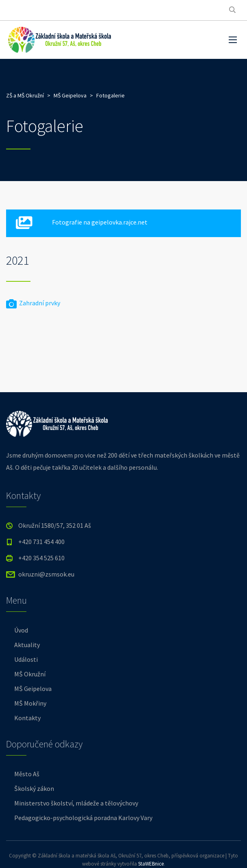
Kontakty (27, 718)
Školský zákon (34, 788)
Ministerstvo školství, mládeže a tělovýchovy (76, 803)
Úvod (21, 630)
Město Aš (27, 774)
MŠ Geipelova (33, 689)
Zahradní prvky (33, 303)
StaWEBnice (151, 864)
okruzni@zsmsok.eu (46, 574)
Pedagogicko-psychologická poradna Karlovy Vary (83, 818)
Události (26, 659)
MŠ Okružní (30, 674)
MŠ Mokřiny (30, 703)
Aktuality (27, 645)
